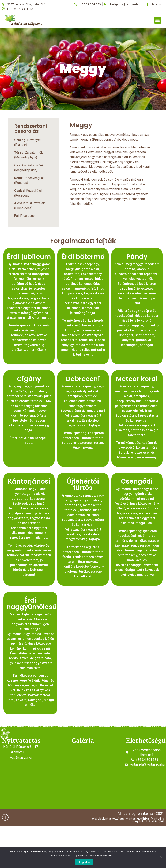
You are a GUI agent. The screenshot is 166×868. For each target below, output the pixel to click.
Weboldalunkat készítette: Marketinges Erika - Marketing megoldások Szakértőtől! (128, 820)
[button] (158, 20)
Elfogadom (84, 862)
